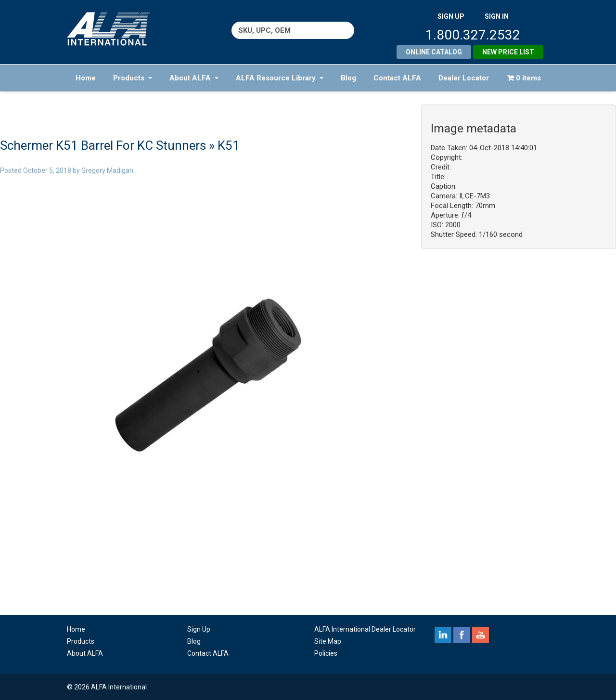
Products (133, 78)
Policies (326, 653)
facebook (462, 635)
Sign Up (199, 629)
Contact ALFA (397, 78)
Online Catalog (434, 52)
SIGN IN (497, 16)
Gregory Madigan (107, 170)
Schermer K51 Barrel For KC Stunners (103, 145)
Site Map (328, 641)
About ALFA (194, 78)
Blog (348, 78)
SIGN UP (451, 16)
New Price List (508, 52)
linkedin (443, 635)
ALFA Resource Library (280, 78)
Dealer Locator (464, 78)
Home (86, 78)
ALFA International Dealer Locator (365, 629)
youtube (481, 635)
